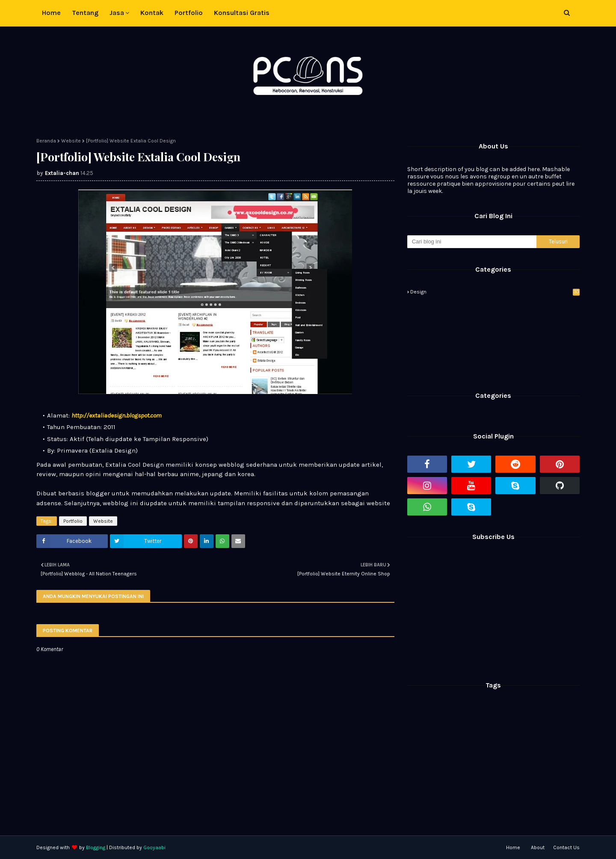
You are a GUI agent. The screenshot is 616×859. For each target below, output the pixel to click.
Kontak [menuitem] (152, 13)
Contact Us (566, 847)
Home (513, 847)
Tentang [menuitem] (85, 13)
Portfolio (73, 521)
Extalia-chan (62, 173)
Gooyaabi (154, 847)
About (538, 847)
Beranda (46, 141)
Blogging (96, 847)
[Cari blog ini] (472, 242)
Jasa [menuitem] (117, 13)
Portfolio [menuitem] (189, 13)
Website (71, 141)
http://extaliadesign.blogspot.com (117, 415)
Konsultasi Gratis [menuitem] (242, 13)
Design (495, 292)
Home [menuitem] (51, 13)
